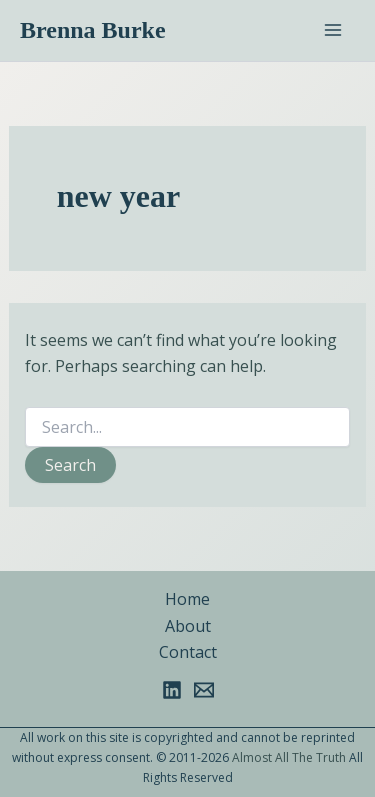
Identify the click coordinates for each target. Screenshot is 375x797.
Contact (188, 652)
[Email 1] (204, 690)
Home (187, 599)
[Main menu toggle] (333, 30)
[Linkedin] (172, 690)
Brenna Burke (93, 30)
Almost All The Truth (289, 757)
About (188, 626)
